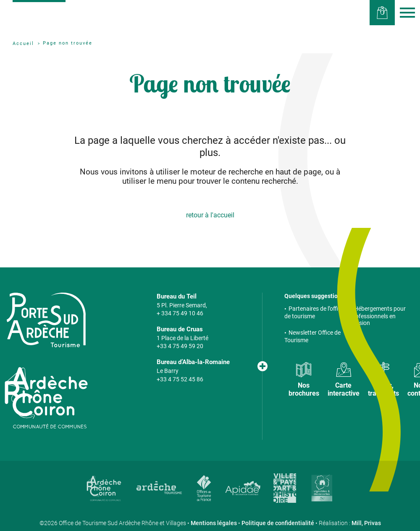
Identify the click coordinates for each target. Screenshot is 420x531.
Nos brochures (304, 389)
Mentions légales (214, 523)
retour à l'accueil (210, 215)
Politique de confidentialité (278, 523)
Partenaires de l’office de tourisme (314, 312)
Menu (407, 13)
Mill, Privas (366, 523)
